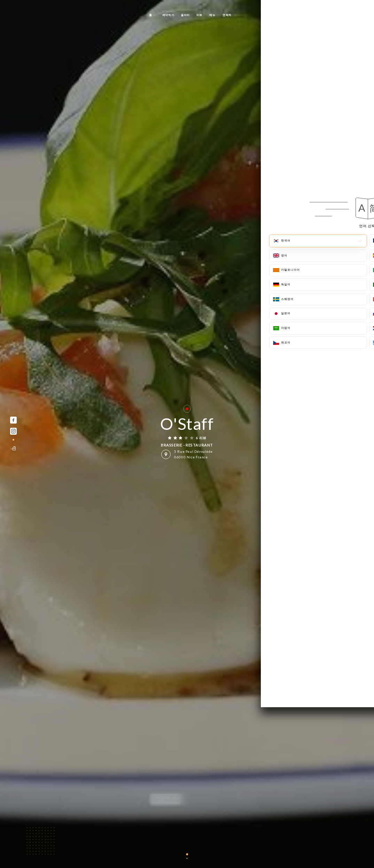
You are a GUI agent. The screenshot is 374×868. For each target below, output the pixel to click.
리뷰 (199, 15)
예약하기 (168, 15)
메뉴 (212, 15)
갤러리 (185, 15)
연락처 (227, 15)
